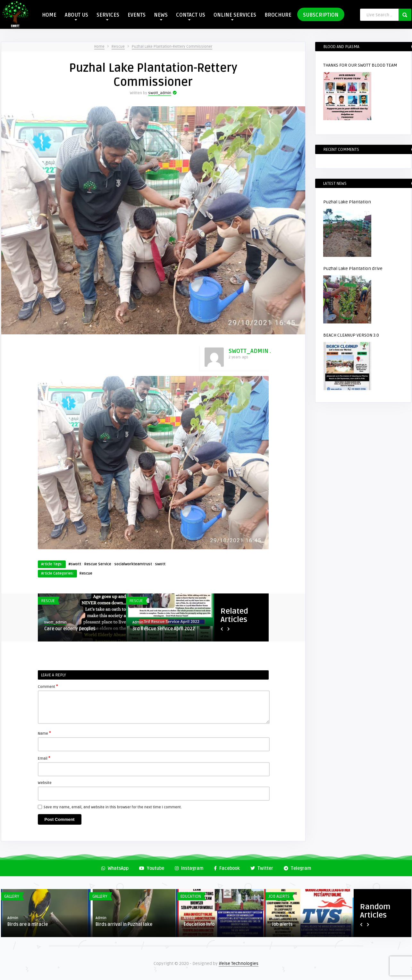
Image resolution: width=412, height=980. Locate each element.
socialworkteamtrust (133, 564)
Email (44, 758)
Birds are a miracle (28, 924)
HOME (49, 15)
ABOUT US (76, 16)
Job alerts (282, 924)
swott (160, 564)
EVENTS (137, 15)
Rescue (118, 47)
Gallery (12, 896)
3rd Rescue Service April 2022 (164, 629)
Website (45, 783)
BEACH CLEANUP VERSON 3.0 (351, 335)
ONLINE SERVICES (235, 16)
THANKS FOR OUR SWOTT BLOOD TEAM (360, 65)
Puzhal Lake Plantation (347, 202)
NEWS (161, 16)
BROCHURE (278, 15)
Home (99, 47)
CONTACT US (191, 16)
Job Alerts (279, 896)
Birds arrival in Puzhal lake (124, 924)
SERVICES (108, 16)
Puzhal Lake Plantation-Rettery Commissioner (172, 47)
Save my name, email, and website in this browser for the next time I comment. (113, 807)
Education (191, 896)
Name (44, 733)
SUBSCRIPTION (321, 15)
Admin (138, 622)
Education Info (199, 924)
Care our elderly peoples (70, 629)
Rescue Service (98, 564)
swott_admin (160, 93)
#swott (75, 564)
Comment (48, 686)
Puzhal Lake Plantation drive (353, 269)
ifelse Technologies (239, 964)
